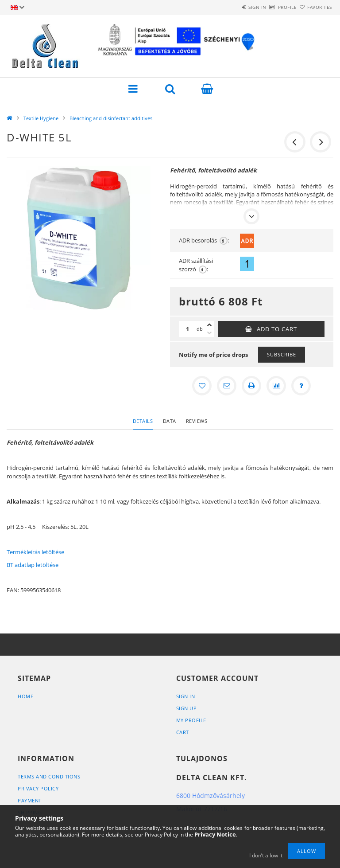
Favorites (315, 7)
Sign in (232, 7)
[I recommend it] (227, 386)
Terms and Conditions (49, 776)
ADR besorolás (204, 240)
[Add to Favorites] (202, 386)
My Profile (191, 720)
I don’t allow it (266, 855)
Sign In (186, 696)
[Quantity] (188, 329)
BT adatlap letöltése (33, 565)
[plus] (209, 325)
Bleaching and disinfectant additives (111, 118)
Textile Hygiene (41, 118)
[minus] (209, 333)
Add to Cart (277, 329)
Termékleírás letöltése (35, 552)
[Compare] (276, 386)
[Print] (251, 386)
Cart (183, 732)
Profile (272, 7)
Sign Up (187, 708)
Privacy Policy (38, 788)
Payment (30, 800)
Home (25, 696)
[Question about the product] (301, 386)
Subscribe (282, 354)
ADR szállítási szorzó (196, 265)
